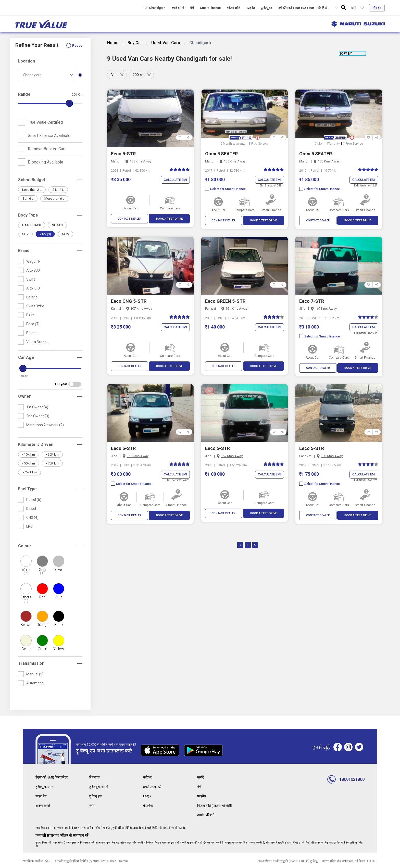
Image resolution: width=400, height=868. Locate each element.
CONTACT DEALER (129, 219)
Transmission (31, 663)
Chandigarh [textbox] (32, 75)
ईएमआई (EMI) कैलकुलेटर (53, 777)
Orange (42, 625)
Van (114, 75)
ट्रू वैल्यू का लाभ (45, 786)
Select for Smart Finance (225, 189)
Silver (59, 570)
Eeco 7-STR (312, 301)
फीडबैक (148, 805)
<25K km (52, 454)
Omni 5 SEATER (221, 154)
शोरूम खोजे (234, 8)
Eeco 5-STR (123, 154)
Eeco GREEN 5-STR (225, 301)
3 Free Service (259, 144)
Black (59, 625)
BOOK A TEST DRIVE (169, 219)
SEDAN (57, 225)
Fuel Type (27, 489)
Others (26, 599)
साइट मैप (41, 796)
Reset (77, 45)
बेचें (192, 8)
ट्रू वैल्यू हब (267, 8)
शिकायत (95, 777)
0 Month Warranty (233, 144)
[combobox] (47, 75)
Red (42, 597)
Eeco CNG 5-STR (129, 301)
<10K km (29, 454)
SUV (25, 234)
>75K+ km (29, 472)
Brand (24, 251)
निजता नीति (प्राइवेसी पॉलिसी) (217, 805)
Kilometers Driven (36, 444)
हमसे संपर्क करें (153, 786)
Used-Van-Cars (166, 43)
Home (113, 43)
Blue (59, 597)
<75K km (52, 463)
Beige (26, 649)
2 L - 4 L (58, 190)
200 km (139, 75)
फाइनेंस (251, 8)
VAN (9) (45, 234)
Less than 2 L (32, 190)
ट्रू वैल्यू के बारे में (99, 786)
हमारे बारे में (178, 8)
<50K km (29, 463)
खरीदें (201, 777)
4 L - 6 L (28, 199)
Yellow (59, 649)
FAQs (147, 796)
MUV (66, 234)
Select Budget (32, 180)
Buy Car (135, 43)
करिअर (148, 777)
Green (42, 649)
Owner (24, 396)
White (26, 571)
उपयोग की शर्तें (207, 814)
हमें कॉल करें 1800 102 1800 (296, 8)
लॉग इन (377, 8)
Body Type (28, 215)
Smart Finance (210, 8)
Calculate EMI (174, 180)
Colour (25, 546)
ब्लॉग (93, 805)
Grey (42, 571)
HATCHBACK (32, 225)
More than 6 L (54, 199)
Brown (26, 625)
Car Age (26, 357)
